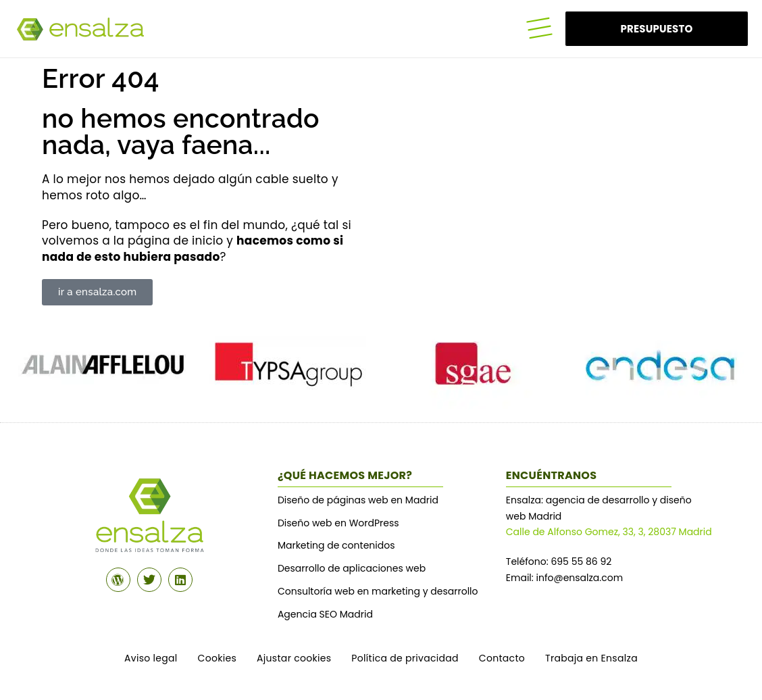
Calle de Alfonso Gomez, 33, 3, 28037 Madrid (609, 532)
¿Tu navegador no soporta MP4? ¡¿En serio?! (489, 183)
